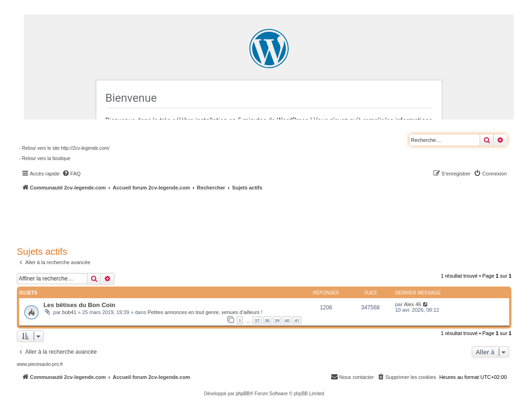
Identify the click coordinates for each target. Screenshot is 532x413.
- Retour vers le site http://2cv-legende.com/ (64, 148)
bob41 (69, 312)
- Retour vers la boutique (45, 158)
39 (277, 320)
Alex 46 (413, 304)
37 (257, 320)
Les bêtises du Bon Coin (79, 305)
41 (297, 320)
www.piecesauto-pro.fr (40, 364)
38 (267, 320)
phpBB (243, 394)
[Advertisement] (250, 217)
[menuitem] (71, 174)
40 (287, 320)
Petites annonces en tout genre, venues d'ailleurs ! (205, 312)
